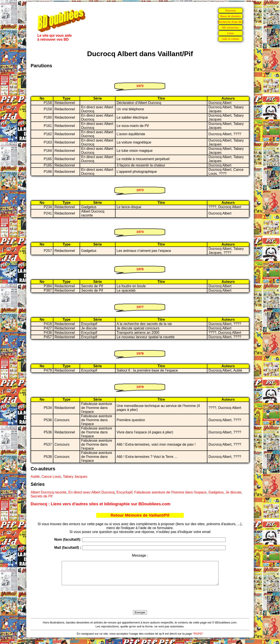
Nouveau (230, 10)
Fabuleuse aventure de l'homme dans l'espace (170, 492)
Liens (231, 33)
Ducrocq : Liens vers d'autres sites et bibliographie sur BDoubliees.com (101, 504)
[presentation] (140, 603)
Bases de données (230, 16)
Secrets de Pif (42, 496)
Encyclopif (124, 492)
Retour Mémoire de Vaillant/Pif (140, 515)
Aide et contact (230, 39)
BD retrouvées (230, 27)
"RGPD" (198, 638)
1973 (140, 190)
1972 (140, 86)
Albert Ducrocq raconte (49, 492)
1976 (140, 269)
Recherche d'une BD (231, 22)
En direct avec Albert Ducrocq (92, 492)
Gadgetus (216, 492)
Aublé (35, 477)
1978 (140, 353)
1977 (140, 307)
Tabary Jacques (75, 477)
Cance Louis (51, 477)
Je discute (233, 492)
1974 (140, 232)
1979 (140, 387)
